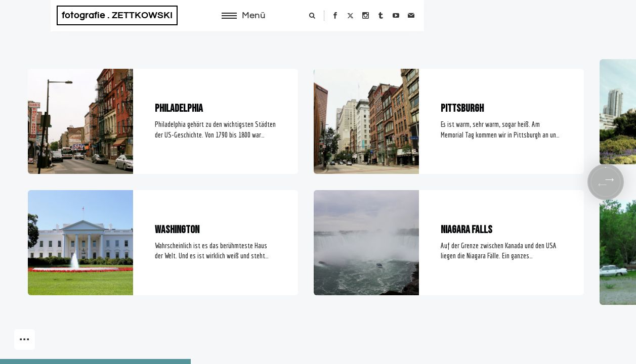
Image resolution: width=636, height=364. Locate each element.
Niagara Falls (467, 230)
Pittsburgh (462, 108)
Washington (177, 230)
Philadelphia (179, 108)
